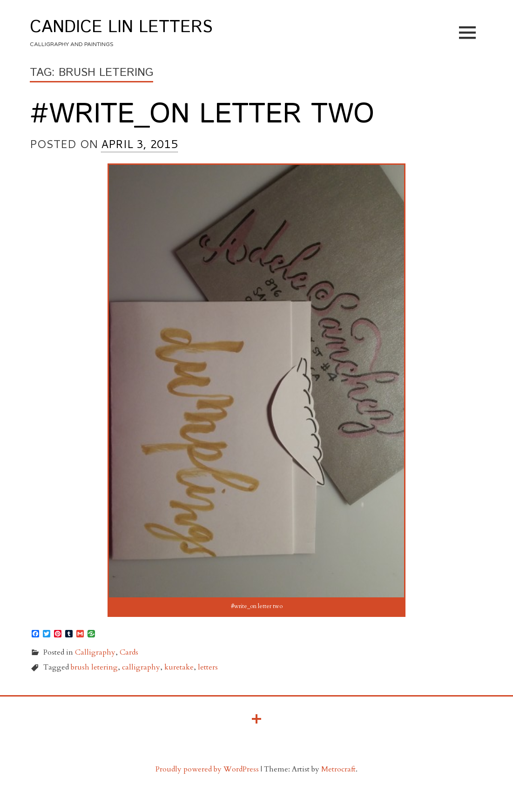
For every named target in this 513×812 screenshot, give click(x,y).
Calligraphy (95, 652)
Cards (129, 652)
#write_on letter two (202, 115)
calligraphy (141, 667)
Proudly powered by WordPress (207, 769)
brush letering (94, 667)
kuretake (179, 667)
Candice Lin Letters (121, 27)
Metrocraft (338, 769)
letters (208, 667)
